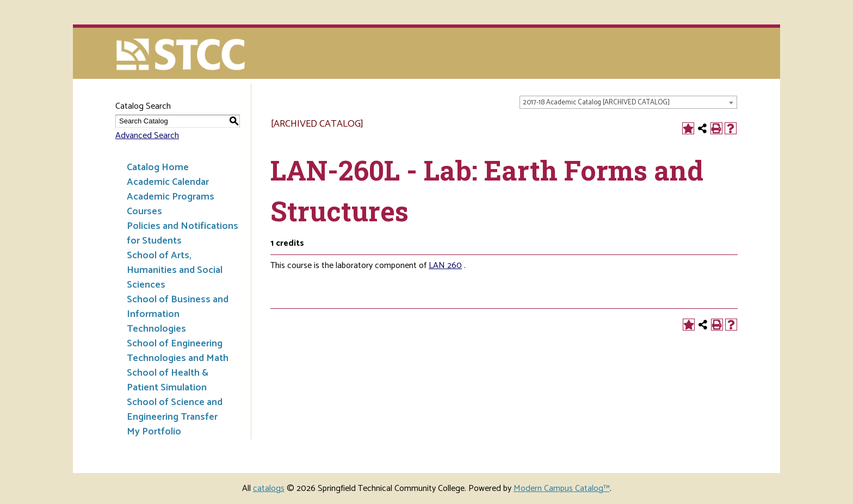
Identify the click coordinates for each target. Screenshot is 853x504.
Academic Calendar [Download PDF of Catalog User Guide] (168, 182)
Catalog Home (158, 167)
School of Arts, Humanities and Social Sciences (175, 270)
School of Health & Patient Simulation (168, 380)
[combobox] (628, 102)
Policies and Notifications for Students (183, 234)
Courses (144, 211)
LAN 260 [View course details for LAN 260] (445, 266)
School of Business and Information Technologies (178, 314)
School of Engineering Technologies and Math (178, 351)
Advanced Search (147, 136)
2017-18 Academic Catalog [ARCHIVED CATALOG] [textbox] (596, 102)
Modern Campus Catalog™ (562, 489)
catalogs (269, 489)
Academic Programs (171, 197)
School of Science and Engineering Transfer (175, 410)
